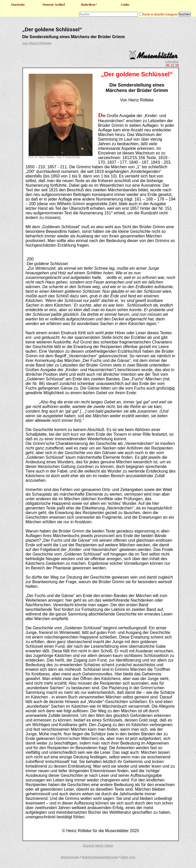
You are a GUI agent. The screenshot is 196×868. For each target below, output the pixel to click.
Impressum (70, 857)
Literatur (172, 62)
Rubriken (90, 4)
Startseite (18, 4)
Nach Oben (104, 846)
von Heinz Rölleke (37, 43)
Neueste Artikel (54, 4)
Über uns (128, 857)
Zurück (88, 846)
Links (125, 4)
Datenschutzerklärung (100, 857)
